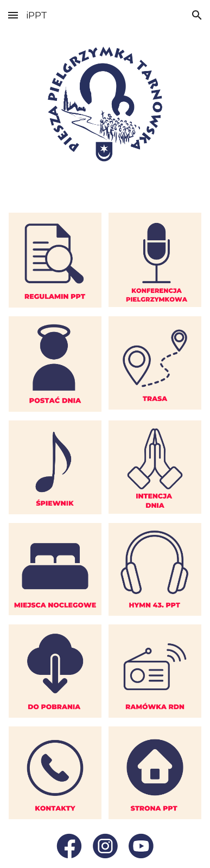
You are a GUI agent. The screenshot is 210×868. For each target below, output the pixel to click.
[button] (13, 15)
